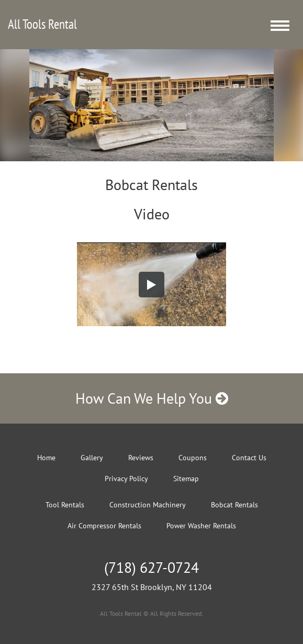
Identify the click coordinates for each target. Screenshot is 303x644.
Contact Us (249, 458)
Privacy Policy (126, 479)
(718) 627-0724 (151, 567)
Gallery (92, 458)
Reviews (141, 458)
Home (46, 458)
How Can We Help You (152, 398)
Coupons (193, 458)
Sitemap (186, 479)
